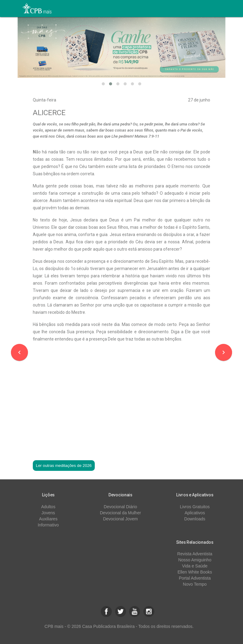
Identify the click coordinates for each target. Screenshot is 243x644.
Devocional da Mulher (120, 513)
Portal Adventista (195, 578)
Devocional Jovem (120, 519)
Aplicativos (195, 513)
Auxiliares (48, 519)
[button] (103, 84)
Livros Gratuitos (195, 507)
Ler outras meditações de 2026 (64, 466)
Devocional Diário (121, 507)
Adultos (48, 507)
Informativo (48, 525)
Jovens (48, 513)
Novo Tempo (195, 584)
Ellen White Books (195, 572)
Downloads (195, 519)
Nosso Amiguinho (195, 560)
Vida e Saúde (195, 566)
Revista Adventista (195, 554)
